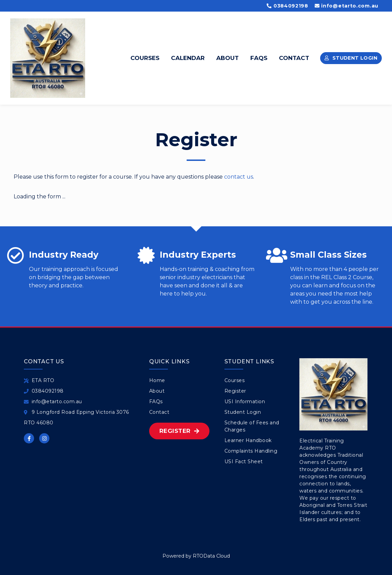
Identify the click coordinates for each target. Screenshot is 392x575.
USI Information (245, 402)
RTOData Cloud (211, 556)
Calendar (188, 58)
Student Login (243, 412)
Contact (294, 58)
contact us (239, 177)
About (228, 58)
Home (157, 380)
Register (235, 391)
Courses (145, 58)
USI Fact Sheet (244, 461)
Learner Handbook (248, 440)
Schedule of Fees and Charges (252, 426)
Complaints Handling (251, 451)
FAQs (259, 58)
